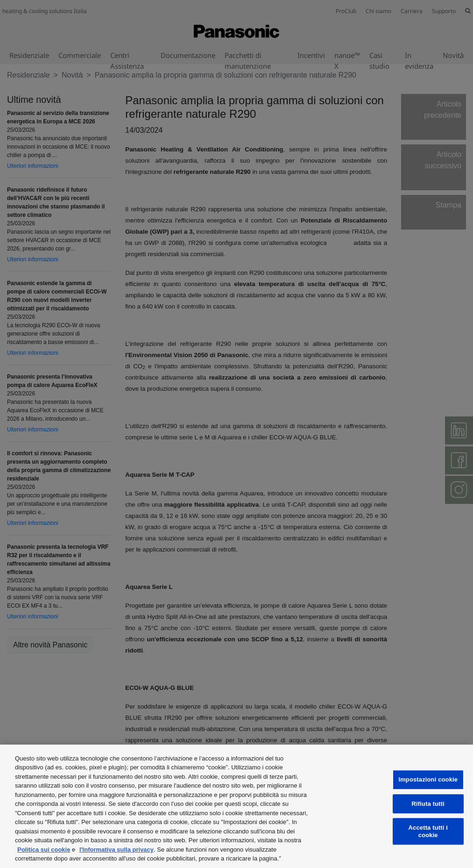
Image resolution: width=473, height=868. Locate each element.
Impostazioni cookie (428, 779)
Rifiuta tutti (428, 804)
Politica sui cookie (44, 850)
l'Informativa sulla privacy (116, 850)
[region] (236, 806)
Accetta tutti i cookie (428, 831)
